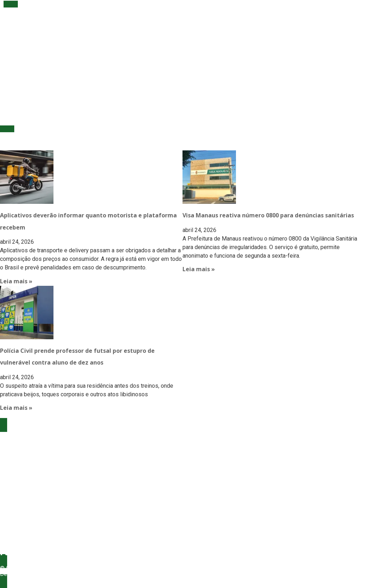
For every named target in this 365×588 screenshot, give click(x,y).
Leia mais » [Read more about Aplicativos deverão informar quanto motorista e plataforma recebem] (16, 281)
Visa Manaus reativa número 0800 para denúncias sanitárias (268, 215)
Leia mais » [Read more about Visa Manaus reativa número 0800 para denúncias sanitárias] (199, 269)
